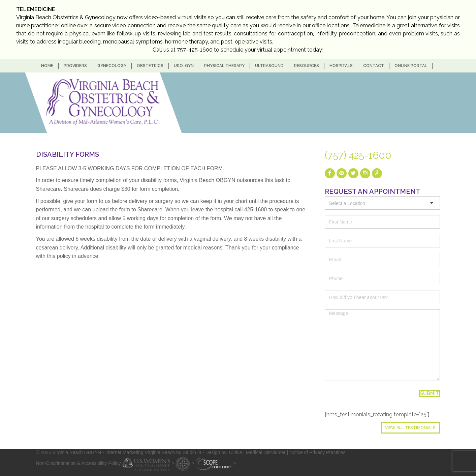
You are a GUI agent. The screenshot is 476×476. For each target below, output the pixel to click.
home (47, 66)
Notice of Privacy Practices (318, 452)
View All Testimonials (410, 428)
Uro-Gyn (184, 66)
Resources (307, 66)
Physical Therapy (224, 66)
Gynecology (112, 66)
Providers (75, 66)
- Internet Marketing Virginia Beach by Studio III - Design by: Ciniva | (174, 452)
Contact (374, 66)
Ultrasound (269, 66)
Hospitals (341, 66)
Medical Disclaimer (266, 452)
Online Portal (411, 66)
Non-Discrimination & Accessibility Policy (78, 463)
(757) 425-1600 (358, 155)
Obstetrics (150, 66)
